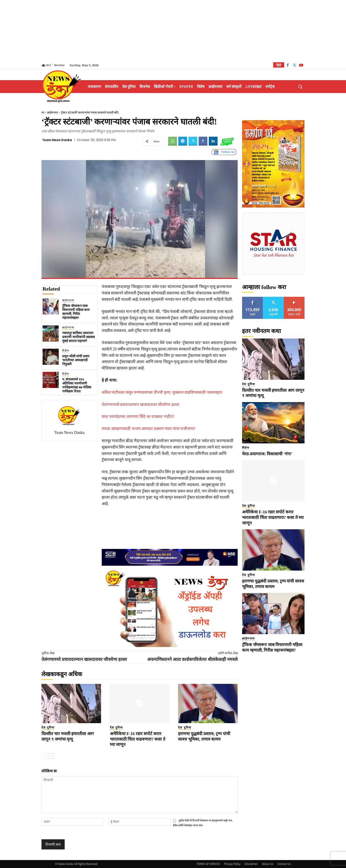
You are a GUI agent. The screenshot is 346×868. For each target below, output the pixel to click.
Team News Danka (57, 140)
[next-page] (51, 756)
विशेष (66, 351)
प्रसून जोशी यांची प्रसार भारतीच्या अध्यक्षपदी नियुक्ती (76, 360)
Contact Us (284, 864)
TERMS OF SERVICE (208, 864)
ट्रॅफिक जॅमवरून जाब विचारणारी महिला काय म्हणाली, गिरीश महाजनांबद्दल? (76, 312)
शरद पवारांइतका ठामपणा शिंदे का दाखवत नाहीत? (138, 416)
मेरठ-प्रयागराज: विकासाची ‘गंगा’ (267, 454)
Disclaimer (251, 864)
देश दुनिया (48, 727)
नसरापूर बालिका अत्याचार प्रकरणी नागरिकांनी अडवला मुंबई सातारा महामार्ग (79, 337)
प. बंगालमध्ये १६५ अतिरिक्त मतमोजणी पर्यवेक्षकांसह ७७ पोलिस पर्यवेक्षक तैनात (77, 385)
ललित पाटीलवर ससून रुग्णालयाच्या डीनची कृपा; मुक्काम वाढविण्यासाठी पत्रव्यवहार (162, 392)
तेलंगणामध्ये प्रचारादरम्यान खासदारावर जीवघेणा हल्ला (141, 405)
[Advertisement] (173, 31)
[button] (300, 87)
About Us (268, 864)
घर (43, 113)
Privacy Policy (232, 864)
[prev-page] (44, 756)
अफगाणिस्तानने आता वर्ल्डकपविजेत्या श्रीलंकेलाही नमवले (192, 659)
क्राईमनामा (53, 113)
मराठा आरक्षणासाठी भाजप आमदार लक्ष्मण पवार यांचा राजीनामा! (149, 429)
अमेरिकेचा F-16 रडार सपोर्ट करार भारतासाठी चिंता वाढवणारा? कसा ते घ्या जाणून (138, 739)
